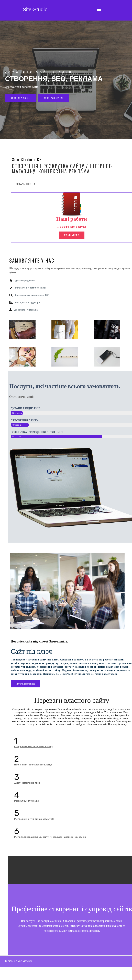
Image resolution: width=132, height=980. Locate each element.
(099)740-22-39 (54, 98)
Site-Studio (35, 9)
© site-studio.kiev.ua (18, 974)
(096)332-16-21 (21, 98)
